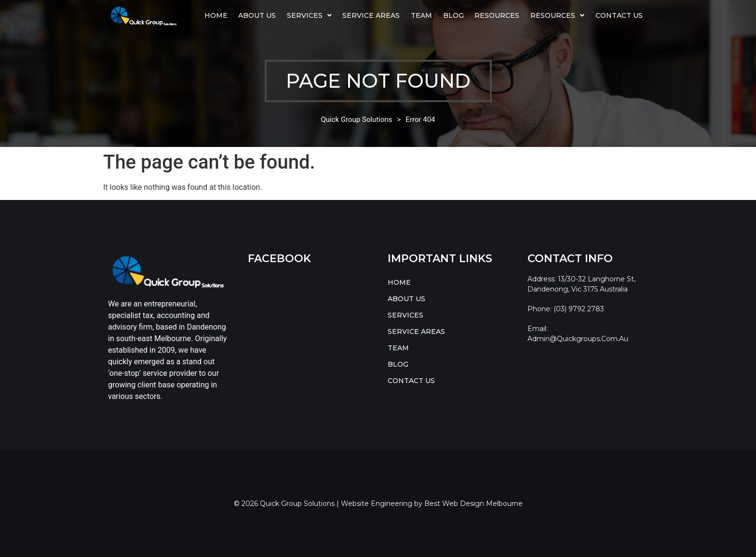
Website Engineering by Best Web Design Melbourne (432, 504)
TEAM (421, 15)
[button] (310, 15)
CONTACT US (619, 15)
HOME (216, 15)
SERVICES (309, 15)
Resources (497, 15)
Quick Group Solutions (356, 119)
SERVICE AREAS (371, 15)
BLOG (453, 15)
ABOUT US (257, 15)
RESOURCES (557, 15)
